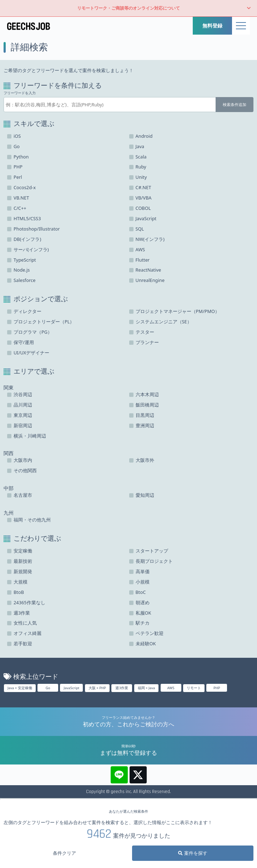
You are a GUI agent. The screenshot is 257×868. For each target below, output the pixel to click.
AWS (171, 688)
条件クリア (64, 853)
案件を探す (193, 853)
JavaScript (71, 688)
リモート (194, 688)
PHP (217, 688)
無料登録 (212, 26)
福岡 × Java (147, 688)
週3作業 (122, 688)
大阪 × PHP (97, 688)
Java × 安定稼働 (20, 688)
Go (48, 688)
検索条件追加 (235, 104)
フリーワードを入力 (20, 93)
